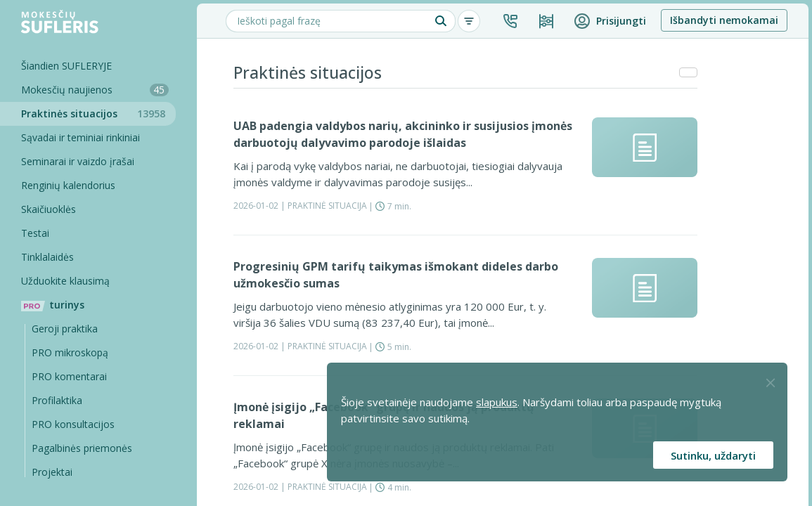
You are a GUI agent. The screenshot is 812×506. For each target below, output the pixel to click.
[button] (510, 21)
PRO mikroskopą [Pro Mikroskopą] (70, 352)
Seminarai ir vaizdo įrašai (78, 161)
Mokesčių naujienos (95, 90)
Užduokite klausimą (65, 281)
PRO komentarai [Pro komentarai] (69, 376)
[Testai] (88, 233)
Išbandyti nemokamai (724, 20)
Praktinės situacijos (98, 113)
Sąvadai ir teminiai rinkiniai (80, 137)
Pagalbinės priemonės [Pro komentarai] (82, 448)
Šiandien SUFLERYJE (66, 66)
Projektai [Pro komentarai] (52, 472)
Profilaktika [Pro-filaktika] (57, 400)
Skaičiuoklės (49, 209)
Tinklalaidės (47, 257)
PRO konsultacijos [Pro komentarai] (73, 424)
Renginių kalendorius (68, 185)
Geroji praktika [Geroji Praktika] (65, 329)
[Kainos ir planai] (546, 21)
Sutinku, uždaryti (713, 455)
